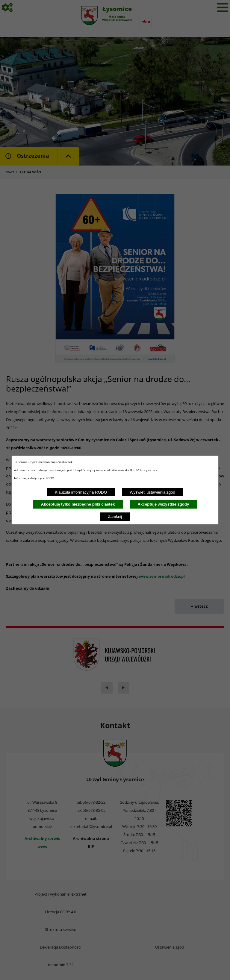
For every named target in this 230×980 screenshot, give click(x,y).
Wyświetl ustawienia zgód (152, 492)
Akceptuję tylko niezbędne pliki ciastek (78, 504)
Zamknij (115, 516)
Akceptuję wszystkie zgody (163, 504)
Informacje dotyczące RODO (35, 478)
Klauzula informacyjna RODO (81, 492)
